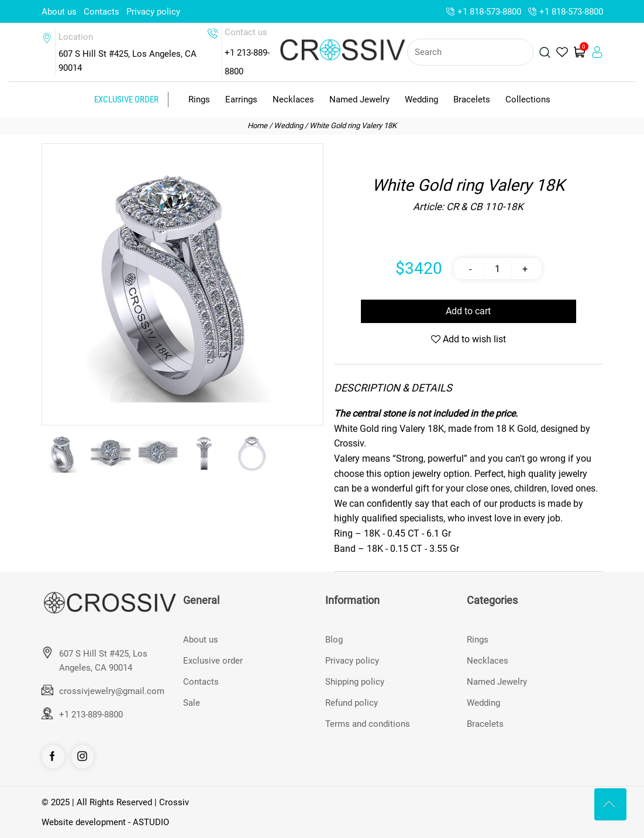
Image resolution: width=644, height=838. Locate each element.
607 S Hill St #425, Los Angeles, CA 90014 (103, 661)
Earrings (241, 99)
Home (257, 126)
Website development (84, 822)
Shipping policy (355, 682)
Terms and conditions (368, 724)
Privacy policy (153, 12)
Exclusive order (126, 99)
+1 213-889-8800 (91, 715)
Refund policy (352, 703)
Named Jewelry (359, 99)
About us (59, 12)
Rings (199, 99)
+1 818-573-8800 (489, 12)
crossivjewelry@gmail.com (112, 691)
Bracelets (472, 99)
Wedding (421, 99)
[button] (308, 284)
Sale (192, 703)
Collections (528, 99)
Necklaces (293, 99)
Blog (334, 640)
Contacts (101, 12)
